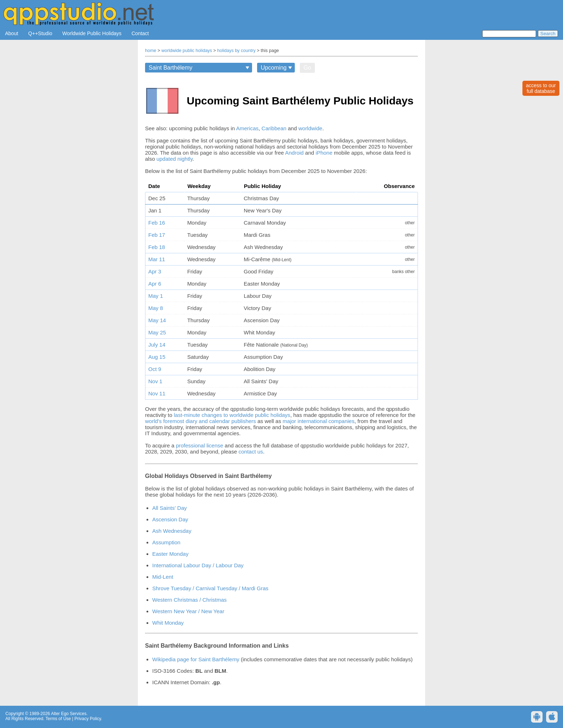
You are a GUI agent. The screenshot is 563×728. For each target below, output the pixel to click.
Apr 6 (155, 284)
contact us (251, 452)
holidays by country (236, 51)
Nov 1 (155, 381)
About (12, 33)
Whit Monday (168, 623)
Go (307, 68)
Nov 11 (157, 393)
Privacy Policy (88, 719)
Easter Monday (170, 554)
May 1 (156, 296)
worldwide (310, 128)
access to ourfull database (541, 88)
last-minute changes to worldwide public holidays (232, 415)
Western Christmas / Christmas (189, 600)
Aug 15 (157, 357)
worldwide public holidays (187, 51)
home (151, 51)
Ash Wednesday (172, 531)
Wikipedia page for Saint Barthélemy (196, 659)
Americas (248, 128)
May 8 (156, 308)
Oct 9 (155, 369)
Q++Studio (40, 33)
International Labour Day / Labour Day (198, 565)
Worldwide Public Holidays (92, 33)
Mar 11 (157, 259)
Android (294, 153)
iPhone (324, 153)
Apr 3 (155, 271)
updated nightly (175, 159)
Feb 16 (157, 223)
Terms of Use (58, 719)
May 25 (157, 332)
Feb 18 (157, 247)
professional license (200, 445)
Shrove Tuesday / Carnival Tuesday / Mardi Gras (210, 588)
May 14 (157, 320)
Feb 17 (157, 235)
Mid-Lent (163, 577)
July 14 (157, 345)
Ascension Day (170, 519)
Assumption (166, 542)
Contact (140, 33)
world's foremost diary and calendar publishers (201, 421)
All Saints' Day (169, 508)
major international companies (318, 421)
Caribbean (274, 128)
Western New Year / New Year (188, 611)
